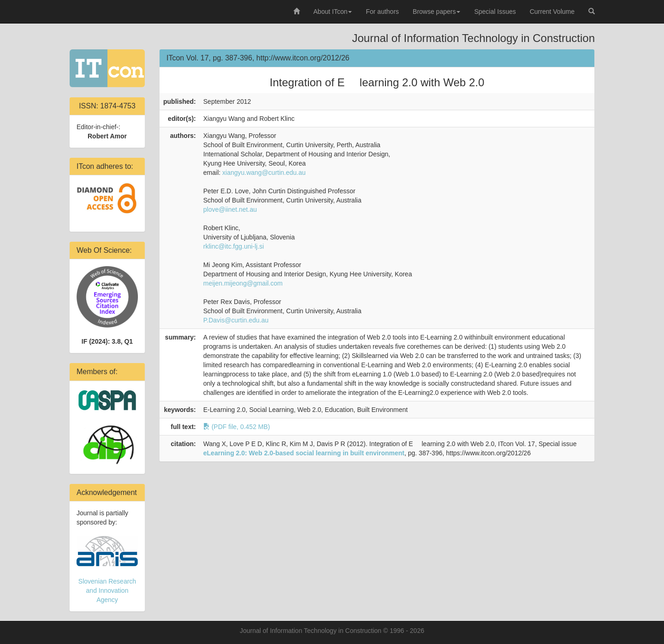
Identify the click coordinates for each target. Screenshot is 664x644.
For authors (382, 12)
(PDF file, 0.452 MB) (237, 427)
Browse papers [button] (436, 12)
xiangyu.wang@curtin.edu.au (264, 173)
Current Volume (552, 12)
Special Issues (495, 12)
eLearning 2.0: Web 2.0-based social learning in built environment (304, 453)
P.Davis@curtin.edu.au (236, 320)
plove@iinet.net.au (230, 209)
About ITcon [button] (333, 12)
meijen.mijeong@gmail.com (243, 283)
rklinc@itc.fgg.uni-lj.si (234, 246)
